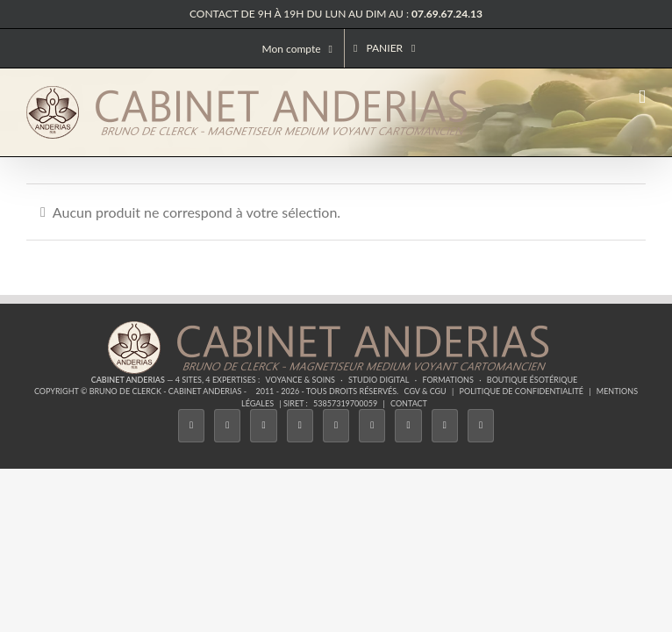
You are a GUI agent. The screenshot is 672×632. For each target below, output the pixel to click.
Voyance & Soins (300, 380)
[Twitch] (336, 425)
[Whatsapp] (445, 425)
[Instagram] (263, 425)
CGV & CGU (425, 391)
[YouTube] (372, 425)
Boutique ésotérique (533, 380)
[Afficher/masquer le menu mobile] (642, 97)
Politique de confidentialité (522, 391)
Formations (447, 380)
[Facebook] (191, 425)
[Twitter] (227, 425)
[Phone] (481, 425)
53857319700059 (345, 403)
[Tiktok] (300, 425)
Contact (409, 403)
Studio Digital (379, 380)
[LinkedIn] (408, 425)
